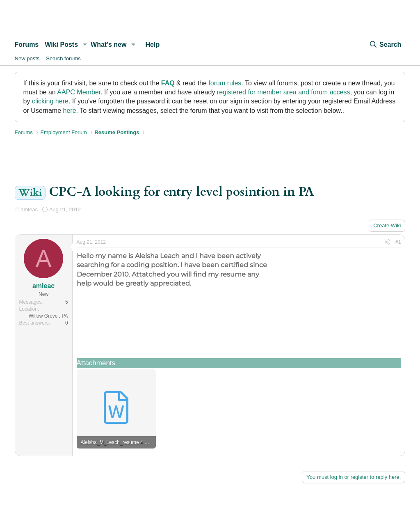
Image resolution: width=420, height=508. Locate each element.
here (70, 111)
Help (153, 45)
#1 (398, 242)
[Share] (387, 242)
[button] (85, 45)
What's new (108, 45)
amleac (29, 209)
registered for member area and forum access (284, 92)
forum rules (225, 83)
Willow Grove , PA (48, 316)
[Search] (385, 45)
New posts (27, 58)
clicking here (50, 101)
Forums (27, 45)
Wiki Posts (61, 45)
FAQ (168, 83)
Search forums (63, 58)
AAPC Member (79, 92)
